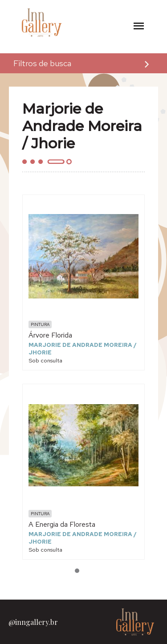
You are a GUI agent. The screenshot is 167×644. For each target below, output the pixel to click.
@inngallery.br (33, 622)
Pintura (40, 324)
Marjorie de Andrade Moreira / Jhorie (83, 349)
